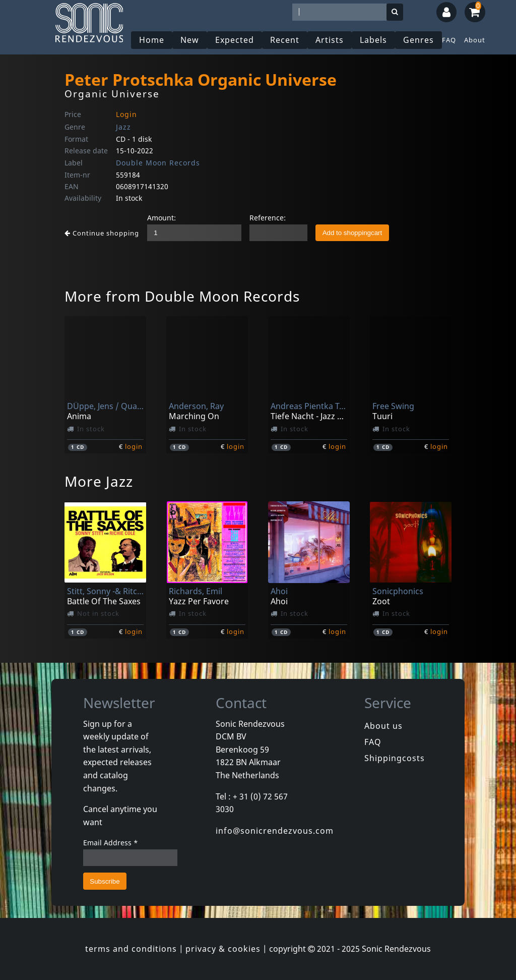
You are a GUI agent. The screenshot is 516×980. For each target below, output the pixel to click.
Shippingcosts (395, 758)
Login (126, 114)
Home (152, 40)
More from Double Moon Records (182, 296)
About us (383, 726)
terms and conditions (131, 949)
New (190, 40)
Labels (373, 40)
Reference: (268, 218)
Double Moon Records (158, 163)
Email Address (111, 843)
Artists (330, 40)
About (475, 40)
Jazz (123, 127)
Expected (235, 40)
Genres (418, 40)
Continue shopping (102, 233)
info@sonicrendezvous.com (275, 831)
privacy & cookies (223, 949)
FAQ (449, 40)
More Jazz (99, 481)
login (134, 446)
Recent (285, 40)
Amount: (162, 218)
